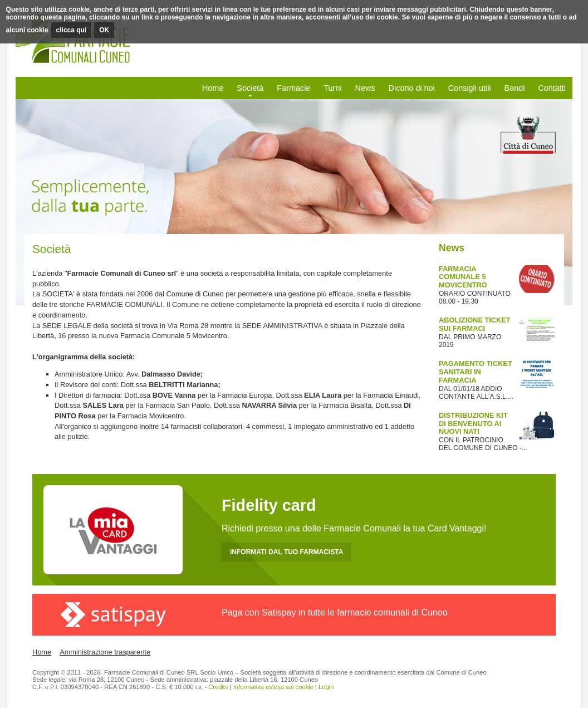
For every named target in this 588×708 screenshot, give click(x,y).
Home (213, 88)
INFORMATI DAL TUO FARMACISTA (286, 552)
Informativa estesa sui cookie (273, 687)
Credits (218, 687)
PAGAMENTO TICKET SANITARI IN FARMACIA (476, 372)
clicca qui (72, 30)
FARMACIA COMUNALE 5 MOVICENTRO (463, 277)
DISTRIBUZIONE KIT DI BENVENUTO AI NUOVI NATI (473, 424)
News (365, 88)
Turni (332, 88)
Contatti (552, 88)
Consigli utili (470, 88)
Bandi (515, 88)
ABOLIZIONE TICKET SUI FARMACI (475, 324)
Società (250, 88)
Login (326, 687)
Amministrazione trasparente (105, 652)
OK (104, 30)
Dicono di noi (412, 88)
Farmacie (293, 88)
